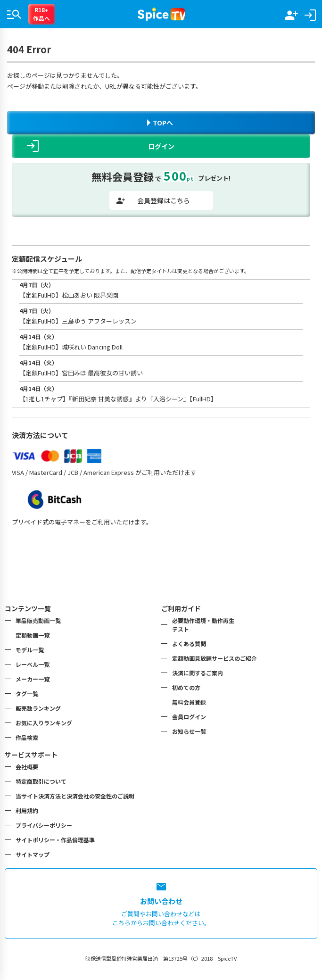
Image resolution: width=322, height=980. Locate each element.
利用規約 (27, 810)
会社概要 (27, 767)
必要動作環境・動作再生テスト (203, 625)
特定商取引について (41, 781)
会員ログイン (189, 717)
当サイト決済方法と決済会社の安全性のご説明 (75, 796)
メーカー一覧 (33, 679)
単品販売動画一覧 (38, 620)
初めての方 (186, 687)
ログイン (101, 146)
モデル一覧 (30, 650)
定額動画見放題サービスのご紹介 (215, 658)
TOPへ (160, 123)
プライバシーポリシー (44, 825)
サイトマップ (33, 854)
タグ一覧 (27, 693)
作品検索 (27, 737)
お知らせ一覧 (189, 731)
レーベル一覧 (33, 664)
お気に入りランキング (44, 723)
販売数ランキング (38, 708)
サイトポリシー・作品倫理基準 (55, 840)
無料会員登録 (189, 702)
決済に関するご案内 (198, 673)
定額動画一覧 (33, 635)
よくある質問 (189, 644)
